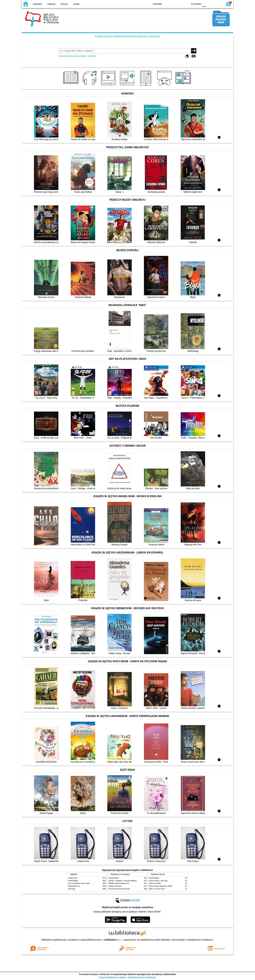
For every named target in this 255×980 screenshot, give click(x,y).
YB (179, 4)
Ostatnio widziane (115, 886)
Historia (51, 4)
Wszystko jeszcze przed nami (119, 889)
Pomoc (64, 4)
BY (186, 4)
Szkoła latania (114, 878)
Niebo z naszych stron (157, 889)
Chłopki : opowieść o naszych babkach (123, 881)
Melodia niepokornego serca (119, 883)
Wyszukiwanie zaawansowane (73, 56)
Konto (76, 4)
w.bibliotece (112, 940)
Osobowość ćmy (74, 886)
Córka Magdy (73, 881)
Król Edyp (72, 889)
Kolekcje (92, 56)
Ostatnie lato (73, 878)
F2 (217, 4)
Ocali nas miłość (155, 883)
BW (173, 4)
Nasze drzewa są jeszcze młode (161, 886)
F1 (210, 4)
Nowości (38, 4)
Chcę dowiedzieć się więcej (113, 977)
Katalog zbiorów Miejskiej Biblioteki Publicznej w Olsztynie (127, 36)
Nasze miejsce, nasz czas (158, 881)
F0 (204, 4)
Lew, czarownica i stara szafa (79, 883)
